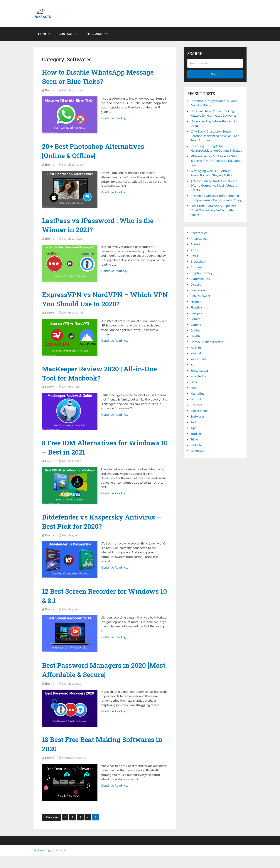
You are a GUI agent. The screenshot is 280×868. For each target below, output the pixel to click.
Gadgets (196, 313)
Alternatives (199, 239)
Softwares (198, 417)
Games (195, 319)
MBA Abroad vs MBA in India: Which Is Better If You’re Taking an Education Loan (216, 161)
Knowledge (198, 376)
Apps (194, 250)
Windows (197, 451)
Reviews (196, 405)
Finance (196, 302)
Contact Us (68, 34)
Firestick (196, 308)
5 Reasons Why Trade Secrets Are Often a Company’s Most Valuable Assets (214, 186)
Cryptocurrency (201, 273)
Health (195, 336)
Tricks (195, 439)
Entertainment (200, 296)
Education (198, 290)
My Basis (39, 863)
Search (215, 74)
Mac (193, 388)
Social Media (199, 411)
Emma (50, 92)
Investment (198, 359)
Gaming (196, 325)
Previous (51, 830)
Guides (195, 330)
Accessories (199, 233)
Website (196, 445)
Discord (196, 285)
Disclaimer (96, 34)
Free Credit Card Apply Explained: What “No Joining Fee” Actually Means (214, 210)
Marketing (198, 394)
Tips (193, 428)
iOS (193, 365)
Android (196, 244)
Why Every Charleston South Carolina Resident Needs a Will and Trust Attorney (215, 136)
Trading (196, 434)
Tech (194, 422)
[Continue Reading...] (115, 119)
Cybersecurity (200, 279)
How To (196, 348)
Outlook (196, 399)
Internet (196, 353)
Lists (194, 382)
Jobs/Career (199, 371)
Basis (194, 256)
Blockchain (198, 262)
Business (197, 267)
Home (43, 34)
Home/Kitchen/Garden (207, 342)
